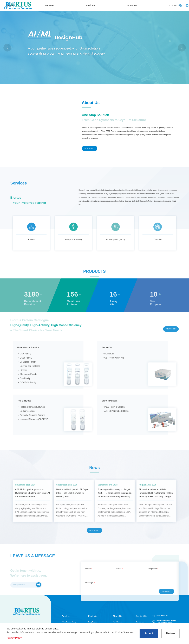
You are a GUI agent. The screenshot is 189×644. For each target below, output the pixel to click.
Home (71, 5)
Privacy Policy (14, 638)
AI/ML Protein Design (69, 622)
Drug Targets (93, 622)
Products (115, 5)
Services (93, 5)
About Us (138, 5)
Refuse (170, 633)
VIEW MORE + (90, 148)
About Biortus (118, 622)
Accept (149, 633)
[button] (182, 48)
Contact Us (163, 5)
